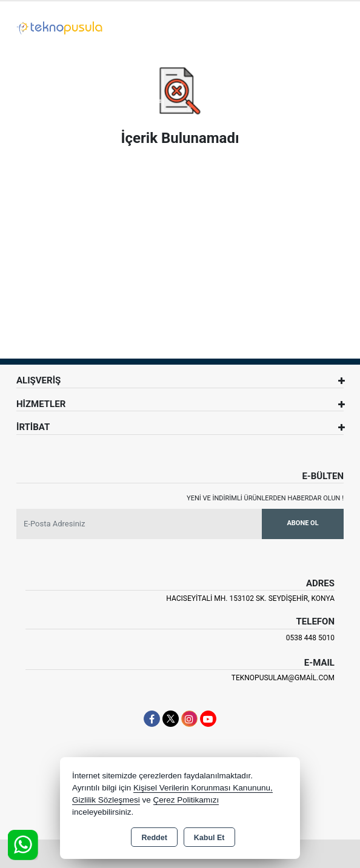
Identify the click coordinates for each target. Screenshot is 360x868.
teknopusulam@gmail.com (283, 678)
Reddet (154, 838)
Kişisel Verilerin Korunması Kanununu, (203, 788)
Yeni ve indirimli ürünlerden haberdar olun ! (265, 498)
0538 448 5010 (310, 638)
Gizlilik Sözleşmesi (106, 800)
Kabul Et (209, 838)
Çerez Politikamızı (186, 800)
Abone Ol (302, 523)
